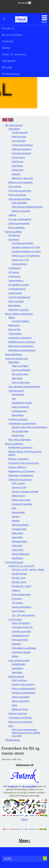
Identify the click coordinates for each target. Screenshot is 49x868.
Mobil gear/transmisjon (22, 149)
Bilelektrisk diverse (20, 709)
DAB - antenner (18, 483)
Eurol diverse (17, 166)
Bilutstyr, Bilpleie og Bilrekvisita (19, 314)
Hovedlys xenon (19, 578)
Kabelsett (16, 521)
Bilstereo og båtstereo (14, 444)
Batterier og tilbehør (13, 232)
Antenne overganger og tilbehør (25, 492)
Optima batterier (15, 293)
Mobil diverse (18, 162)
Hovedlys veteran (19, 582)
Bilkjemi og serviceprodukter (21, 182)
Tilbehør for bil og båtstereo (20, 480)
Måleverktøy (17, 378)
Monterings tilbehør (20, 525)
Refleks (15, 656)
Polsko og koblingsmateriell (24, 689)
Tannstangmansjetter (14, 354)
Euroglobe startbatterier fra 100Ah (26, 251)
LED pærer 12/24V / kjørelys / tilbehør (28, 570)
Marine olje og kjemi (17, 195)
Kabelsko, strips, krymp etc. (24, 684)
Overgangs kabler (19, 529)
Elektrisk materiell (16, 677)
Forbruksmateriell (19, 411)
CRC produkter (15, 187)
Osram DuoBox (18, 611)
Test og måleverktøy (20, 431)
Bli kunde (7, 67)
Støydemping (17, 558)
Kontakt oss (8, 28)
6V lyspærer (17, 599)
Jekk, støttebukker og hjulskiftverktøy (24, 387)
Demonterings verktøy (21, 500)
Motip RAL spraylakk (21, 211)
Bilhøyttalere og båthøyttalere (21, 475)
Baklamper (16, 644)
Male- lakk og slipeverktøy (20, 440)
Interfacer (16, 516)
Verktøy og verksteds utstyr (16, 359)
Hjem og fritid (14, 329)
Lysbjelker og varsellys (21, 631)
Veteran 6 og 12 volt (20, 260)
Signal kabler (17, 537)
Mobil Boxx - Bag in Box (22, 178)
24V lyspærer (17, 603)
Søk (5, 19)
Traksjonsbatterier (16, 281)
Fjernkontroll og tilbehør (22, 504)
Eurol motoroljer (19, 141)
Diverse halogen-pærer (21, 594)
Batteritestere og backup (19, 310)
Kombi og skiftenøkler (21, 370)
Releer (15, 705)
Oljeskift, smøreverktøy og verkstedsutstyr (30, 427)
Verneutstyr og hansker (18, 419)
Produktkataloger (11, 74)
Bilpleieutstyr (14, 325)
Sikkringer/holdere (20, 541)
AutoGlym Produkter (21, 321)
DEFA (11, 726)
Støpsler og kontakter (21, 697)
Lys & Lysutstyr (15, 619)
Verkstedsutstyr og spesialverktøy (22, 423)
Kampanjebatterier (20, 264)
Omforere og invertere (18, 713)
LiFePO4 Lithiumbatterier (19, 297)
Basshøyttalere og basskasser (21, 447)
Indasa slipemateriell (20, 407)
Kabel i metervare (19, 680)
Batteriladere (17, 672)
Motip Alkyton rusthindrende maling (27, 207)
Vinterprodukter (15, 334)
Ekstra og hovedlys (20, 640)
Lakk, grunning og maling (19, 199)
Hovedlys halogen (19, 574)
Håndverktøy (14, 362)
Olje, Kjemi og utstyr (14, 125)
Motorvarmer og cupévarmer (20, 722)
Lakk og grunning (19, 203)
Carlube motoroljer (20, 132)
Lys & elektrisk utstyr (14, 562)
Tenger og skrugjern (20, 366)
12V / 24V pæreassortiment (23, 615)
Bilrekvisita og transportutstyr (21, 346)
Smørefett (16, 174)
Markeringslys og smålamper (24, 648)
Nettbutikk (8, 41)
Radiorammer (18, 533)
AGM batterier (15, 276)
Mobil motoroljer (19, 137)
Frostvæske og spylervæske (20, 191)
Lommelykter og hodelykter (20, 338)
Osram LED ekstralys (21, 623)
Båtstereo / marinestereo (19, 459)
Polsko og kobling (16, 301)
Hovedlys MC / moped (21, 586)
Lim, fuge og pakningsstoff (20, 219)
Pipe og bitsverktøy (20, 374)
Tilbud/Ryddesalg (12, 740)
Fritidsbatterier (15, 268)
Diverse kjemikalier (17, 228)
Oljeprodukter (14, 129)
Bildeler (6, 48)
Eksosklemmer (18, 394)
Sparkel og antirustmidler (19, 223)
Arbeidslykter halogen (21, 652)
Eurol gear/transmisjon (21, 153)
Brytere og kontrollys (21, 701)
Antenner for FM (19, 487)
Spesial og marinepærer (22, 607)
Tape (14, 399)
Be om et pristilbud (12, 35)
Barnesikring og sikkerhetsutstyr (22, 350)
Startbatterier (14, 240)
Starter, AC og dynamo (14, 54)
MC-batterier (14, 272)
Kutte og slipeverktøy (21, 382)
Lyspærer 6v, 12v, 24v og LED (21, 566)
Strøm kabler (17, 546)
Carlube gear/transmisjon (22, 145)
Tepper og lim (18, 550)
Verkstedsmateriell (16, 391)
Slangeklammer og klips (22, 403)
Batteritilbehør (14, 306)
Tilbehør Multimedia (20, 554)
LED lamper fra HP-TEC (22, 627)
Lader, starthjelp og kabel (19, 660)
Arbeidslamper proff (20, 636)
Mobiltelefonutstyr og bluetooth (22, 342)
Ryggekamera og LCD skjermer (22, 471)
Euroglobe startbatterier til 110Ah (26, 247)
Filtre (14, 508)
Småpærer (16, 590)
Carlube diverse (18, 157)
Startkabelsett (17, 668)
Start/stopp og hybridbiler (22, 243)
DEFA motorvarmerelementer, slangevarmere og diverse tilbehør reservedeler (26, 733)
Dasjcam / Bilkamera (17, 467)
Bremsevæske (18, 170)
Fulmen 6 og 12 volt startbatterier (26, 256)
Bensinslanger (18, 415)
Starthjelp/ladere (19, 664)
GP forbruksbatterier (17, 289)
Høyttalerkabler (18, 512)
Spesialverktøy (18, 435)
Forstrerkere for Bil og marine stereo (24, 463)
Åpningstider (9, 61)
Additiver (12, 215)
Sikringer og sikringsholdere (24, 693)
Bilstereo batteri (18, 496)
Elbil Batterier (14, 235)
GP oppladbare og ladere (19, 285)
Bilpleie (12, 317)
